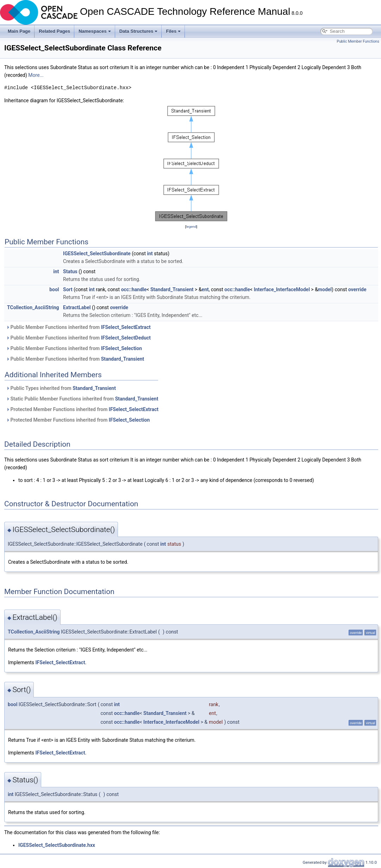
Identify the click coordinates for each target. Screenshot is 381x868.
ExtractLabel (77, 307)
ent (205, 289)
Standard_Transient (172, 289)
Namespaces (95, 31)
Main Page (19, 31)
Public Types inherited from (61, 388)
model (325, 289)
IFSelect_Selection (121, 348)
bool (54, 289)
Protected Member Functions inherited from (82, 409)
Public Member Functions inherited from (78, 327)
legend (191, 227)
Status (70, 271)
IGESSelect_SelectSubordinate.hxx (57, 845)
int (150, 253)
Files (173, 31)
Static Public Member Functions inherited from (82, 399)
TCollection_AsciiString (33, 307)
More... (36, 75)
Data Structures (139, 31)
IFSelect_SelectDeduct (126, 338)
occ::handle (134, 289)
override (357, 289)
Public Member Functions (358, 41)
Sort (68, 289)
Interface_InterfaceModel (282, 289)
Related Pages (54, 31)
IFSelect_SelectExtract (126, 327)
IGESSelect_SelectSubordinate (97, 253)
